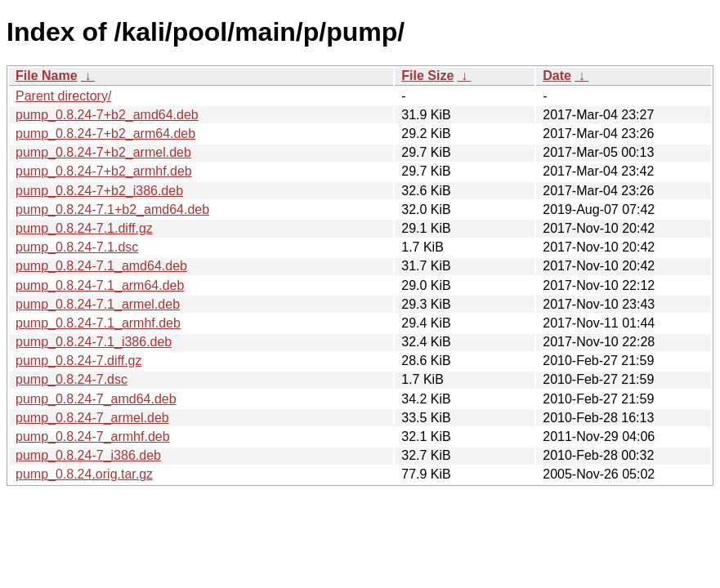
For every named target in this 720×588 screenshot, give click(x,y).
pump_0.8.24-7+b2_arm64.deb (105, 134)
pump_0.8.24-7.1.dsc (77, 247)
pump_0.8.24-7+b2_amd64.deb (107, 115)
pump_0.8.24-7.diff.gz (78, 361)
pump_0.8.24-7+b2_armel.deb (103, 152)
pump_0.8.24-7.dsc (72, 379)
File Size (427, 76)
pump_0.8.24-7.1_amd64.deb (101, 266)
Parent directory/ (63, 96)
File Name (47, 76)
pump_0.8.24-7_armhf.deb (93, 437)
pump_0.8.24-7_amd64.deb (96, 399)
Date (557, 76)
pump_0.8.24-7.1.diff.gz (84, 228)
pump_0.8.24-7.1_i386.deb (94, 342)
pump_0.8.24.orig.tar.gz (84, 474)
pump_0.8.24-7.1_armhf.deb (98, 323)
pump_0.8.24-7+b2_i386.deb (99, 191)
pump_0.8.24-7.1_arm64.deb (100, 285)
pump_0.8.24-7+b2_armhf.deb (104, 171)
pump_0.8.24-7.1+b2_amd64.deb (112, 209)
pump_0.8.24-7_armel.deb (92, 418)
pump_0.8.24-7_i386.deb (88, 455)
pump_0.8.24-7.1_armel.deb (98, 304)
